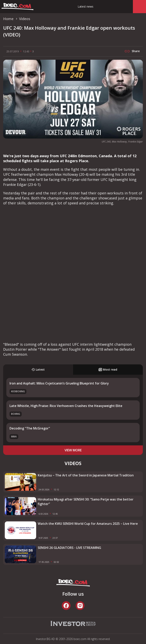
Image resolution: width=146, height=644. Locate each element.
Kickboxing (18, 391)
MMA (14, 437)
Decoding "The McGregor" (30, 428)
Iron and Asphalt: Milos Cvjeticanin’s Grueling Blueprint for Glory (59, 383)
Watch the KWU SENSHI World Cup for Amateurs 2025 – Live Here (88, 524)
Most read (108, 369)
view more (73, 450)
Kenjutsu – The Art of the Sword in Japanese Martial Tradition (86, 475)
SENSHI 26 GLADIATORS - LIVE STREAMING (69, 548)
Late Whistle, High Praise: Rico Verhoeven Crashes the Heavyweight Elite (66, 406)
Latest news (86, 6)
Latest (38, 369)
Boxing (16, 414)
